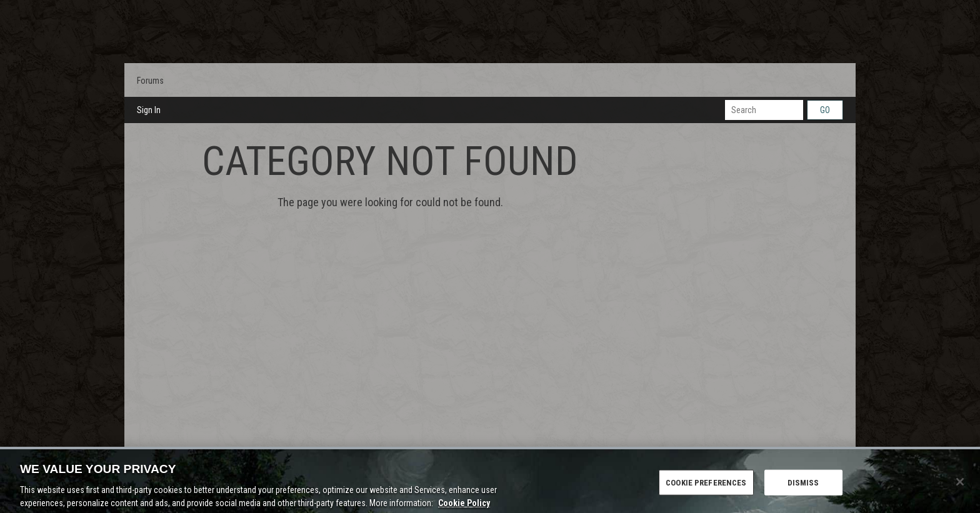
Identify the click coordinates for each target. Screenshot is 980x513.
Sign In (149, 110)
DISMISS (803, 487)
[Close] (960, 486)
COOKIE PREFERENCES (706, 487)
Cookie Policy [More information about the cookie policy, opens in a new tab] (464, 508)
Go (825, 110)
